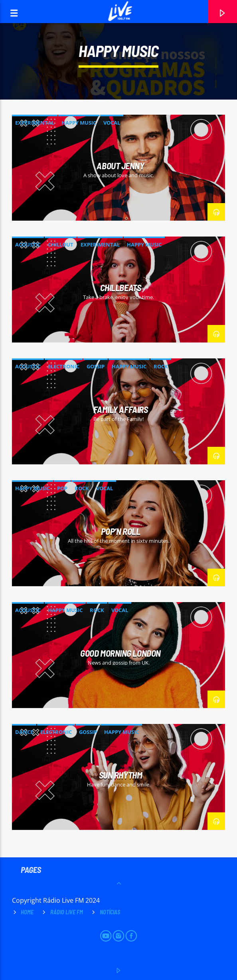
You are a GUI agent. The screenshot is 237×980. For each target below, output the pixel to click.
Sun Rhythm (121, 775)
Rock (161, 366)
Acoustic (28, 245)
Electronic (64, 366)
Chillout (61, 245)
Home (27, 912)
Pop (62, 488)
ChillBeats (121, 288)
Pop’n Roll (121, 531)
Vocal (112, 123)
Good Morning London (120, 653)
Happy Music (79, 123)
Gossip (96, 366)
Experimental (35, 123)
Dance (24, 732)
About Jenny (120, 166)
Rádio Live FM (67, 912)
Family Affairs (121, 409)
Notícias (110, 912)
